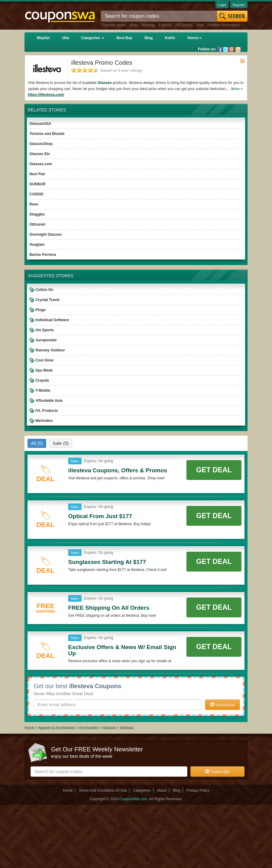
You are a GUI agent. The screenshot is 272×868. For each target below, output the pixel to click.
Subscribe (222, 705)
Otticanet (37, 224)
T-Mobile (43, 390)
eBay (134, 25)
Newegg (148, 25)
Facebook (220, 49)
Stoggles (37, 214)
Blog (149, 38)
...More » (235, 89)
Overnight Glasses (46, 234)
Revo (34, 204)
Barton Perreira (43, 255)
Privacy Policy (198, 790)
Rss (238, 49)
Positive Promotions (223, 25)
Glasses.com (41, 164)
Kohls (170, 38)
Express (165, 25)
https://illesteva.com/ (46, 95)
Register (239, 5)
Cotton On (44, 290)
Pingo (40, 310)
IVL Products (47, 411)
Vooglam (37, 245)
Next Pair (37, 174)
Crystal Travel (48, 300)
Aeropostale (46, 340)
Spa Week (44, 370)
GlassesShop (41, 144)
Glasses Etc (40, 154)
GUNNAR (37, 184)
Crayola (42, 380)
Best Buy (124, 38)
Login (222, 5)
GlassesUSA (40, 124)
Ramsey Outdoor (50, 350)
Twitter (226, 49)
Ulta (66, 38)
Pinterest (231, 49)
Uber (200, 25)
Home (29, 728)
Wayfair (43, 38)
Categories (93, 38)
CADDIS (36, 194)
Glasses (105, 83)
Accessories (89, 728)
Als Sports (45, 330)
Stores (195, 38)
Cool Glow (44, 360)
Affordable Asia (49, 401)
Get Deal (214, 470)
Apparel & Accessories (57, 728)
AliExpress (184, 25)
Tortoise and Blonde (47, 134)
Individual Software (52, 320)
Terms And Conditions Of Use (103, 790)
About (162, 790)
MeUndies (44, 421)
